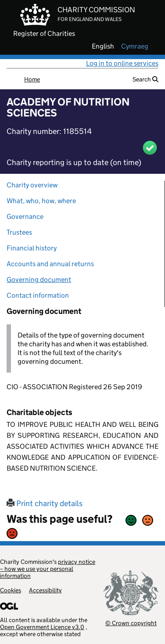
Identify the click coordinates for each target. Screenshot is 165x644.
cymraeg (135, 46)
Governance (25, 216)
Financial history (32, 248)
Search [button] (145, 79)
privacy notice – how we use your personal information (48, 569)
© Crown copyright (131, 623)
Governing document (39, 280)
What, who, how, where (41, 201)
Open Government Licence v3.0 (42, 627)
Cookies (11, 590)
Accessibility (45, 590)
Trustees (19, 232)
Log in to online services (122, 63)
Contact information (38, 295)
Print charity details (45, 503)
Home (32, 79)
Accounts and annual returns (50, 264)
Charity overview (32, 185)
